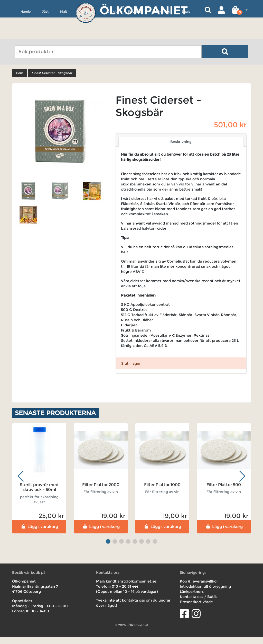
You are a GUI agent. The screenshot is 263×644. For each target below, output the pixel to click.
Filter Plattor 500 (224, 492)
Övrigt (112, 35)
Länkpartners (192, 599)
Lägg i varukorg (39, 534)
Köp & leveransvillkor (199, 588)
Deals (186, 35)
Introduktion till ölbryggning (205, 594)
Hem (20, 80)
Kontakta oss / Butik (198, 604)
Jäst (45, 35)
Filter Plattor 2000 (101, 492)
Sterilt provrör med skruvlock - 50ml (39, 495)
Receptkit (136, 35)
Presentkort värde (196, 609)
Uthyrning (162, 35)
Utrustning (87, 35)
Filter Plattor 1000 (162, 492)
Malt (64, 35)
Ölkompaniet (144, 10)
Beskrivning (181, 149)
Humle (26, 35)
